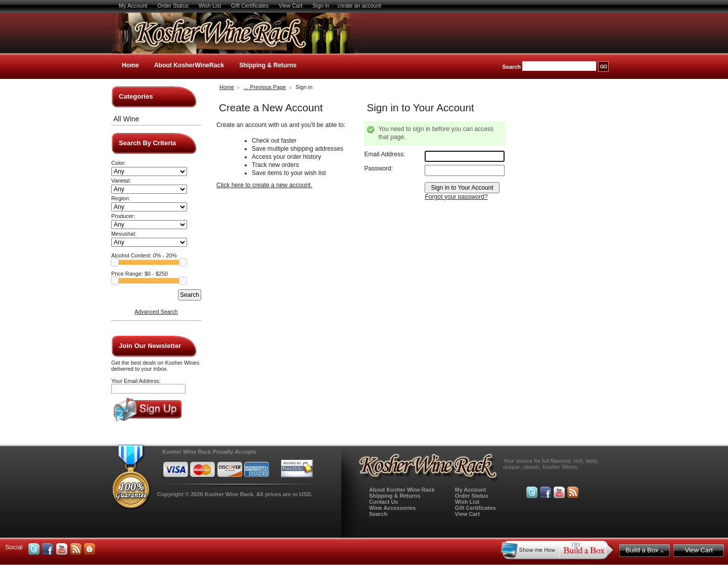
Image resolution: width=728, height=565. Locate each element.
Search (512, 67)
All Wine (126, 119)
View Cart (290, 6)
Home (130, 65)
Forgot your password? (456, 197)
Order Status (173, 6)
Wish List (210, 6)
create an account (359, 6)
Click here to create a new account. (264, 185)
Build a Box (644, 550)
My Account (133, 6)
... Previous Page (265, 87)
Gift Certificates (250, 6)
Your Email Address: (136, 381)
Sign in (321, 6)
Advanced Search (156, 312)
